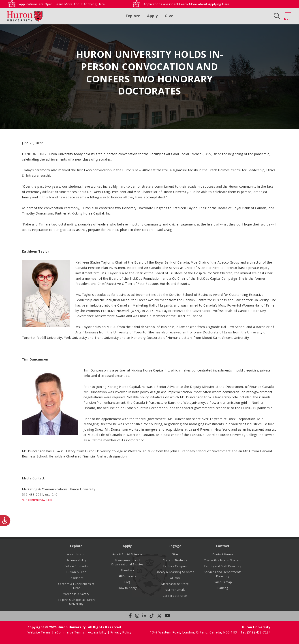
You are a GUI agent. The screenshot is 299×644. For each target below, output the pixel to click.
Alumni (175, 578)
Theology (127, 570)
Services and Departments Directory (223, 574)
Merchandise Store (175, 584)
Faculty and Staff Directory (223, 566)
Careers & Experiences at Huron (76, 586)
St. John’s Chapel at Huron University (76, 602)
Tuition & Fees (76, 572)
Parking (223, 588)
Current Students (175, 560)
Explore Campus (175, 566)
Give (169, 16)
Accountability (76, 560)
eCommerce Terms (69, 632)
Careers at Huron (175, 596)
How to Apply (127, 588)
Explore (133, 16)
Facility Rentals (175, 590)
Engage (175, 546)
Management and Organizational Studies (127, 562)
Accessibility (97, 632)
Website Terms (39, 632)
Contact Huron (223, 554)
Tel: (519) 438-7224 (255, 632)
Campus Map (223, 582)
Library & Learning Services (175, 572)
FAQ (127, 582)
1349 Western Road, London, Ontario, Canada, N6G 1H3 (194, 632)
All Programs (127, 576)
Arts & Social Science (127, 554)
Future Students (76, 566)
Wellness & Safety (76, 594)
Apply (153, 16)
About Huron (76, 554)
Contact (223, 546)
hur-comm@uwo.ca (37, 500)
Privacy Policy (121, 632)
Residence (76, 578)
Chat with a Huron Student (223, 560)
